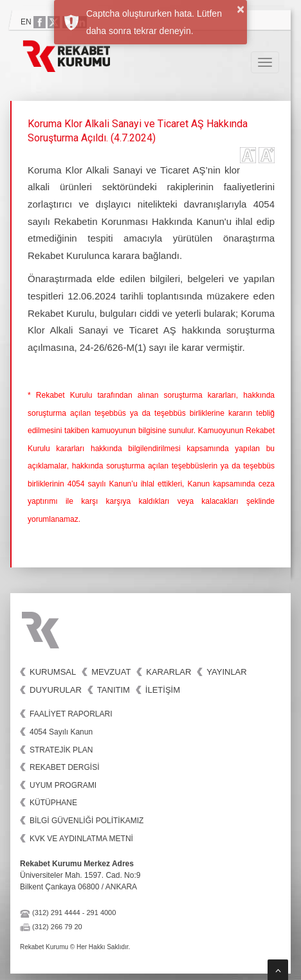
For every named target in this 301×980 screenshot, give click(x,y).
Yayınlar (226, 672)
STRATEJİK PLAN (61, 750)
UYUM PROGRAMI (63, 785)
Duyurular (56, 690)
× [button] (241, 9)
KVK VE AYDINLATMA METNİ (81, 839)
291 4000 (101, 913)
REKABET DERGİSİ (64, 767)
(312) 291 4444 (56, 913)
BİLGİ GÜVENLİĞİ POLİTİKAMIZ (87, 821)
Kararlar (169, 672)
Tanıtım (114, 690)
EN (26, 22)
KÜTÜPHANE (53, 803)
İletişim (163, 690)
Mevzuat (111, 672)
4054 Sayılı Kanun (61, 732)
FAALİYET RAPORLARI (71, 714)
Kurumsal (53, 672)
